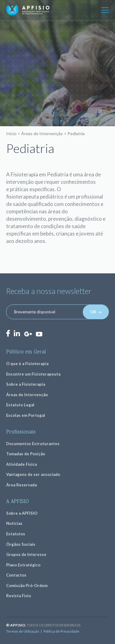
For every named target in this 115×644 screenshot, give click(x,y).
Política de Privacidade (61, 631)
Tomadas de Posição (26, 454)
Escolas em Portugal (26, 415)
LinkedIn (17, 333)
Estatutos (16, 534)
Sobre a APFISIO (22, 513)
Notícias (14, 523)
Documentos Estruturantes (33, 444)
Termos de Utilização (23, 631)
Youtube (39, 334)
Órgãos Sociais (21, 544)
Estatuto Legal (20, 405)
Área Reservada (21, 485)
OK (93, 312)
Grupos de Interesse (26, 554)
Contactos (16, 575)
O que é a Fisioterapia (27, 364)
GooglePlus (28, 334)
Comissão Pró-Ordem (27, 586)
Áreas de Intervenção (42, 133)
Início (11, 133)
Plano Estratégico (23, 565)
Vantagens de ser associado (33, 474)
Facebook (8, 333)
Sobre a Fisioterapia (26, 384)
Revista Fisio (19, 596)
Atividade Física (21, 464)
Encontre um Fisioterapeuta (33, 374)
